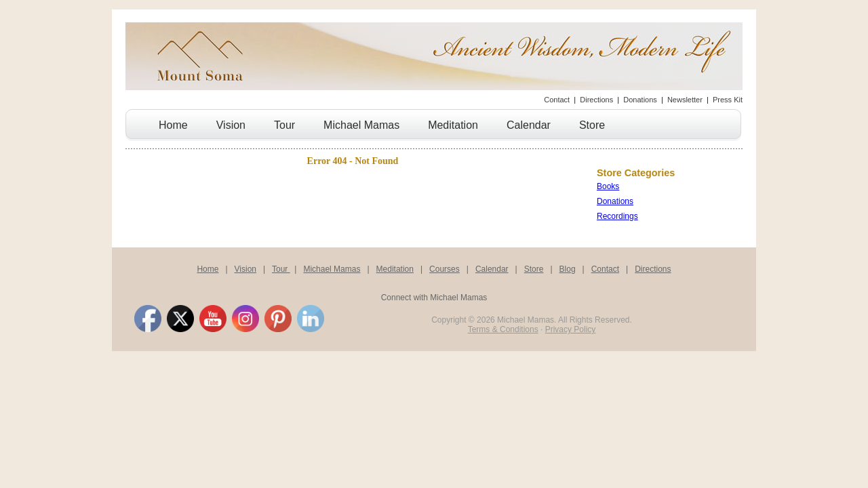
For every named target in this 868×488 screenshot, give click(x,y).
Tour (284, 125)
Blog (568, 269)
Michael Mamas (361, 125)
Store (592, 125)
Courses (445, 269)
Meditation (453, 125)
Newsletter (685, 100)
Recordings (617, 216)
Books (608, 186)
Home (173, 125)
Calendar (529, 125)
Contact (557, 100)
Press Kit (728, 100)
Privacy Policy (571, 329)
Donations (640, 100)
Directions (596, 100)
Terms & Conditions (503, 329)
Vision (231, 125)
